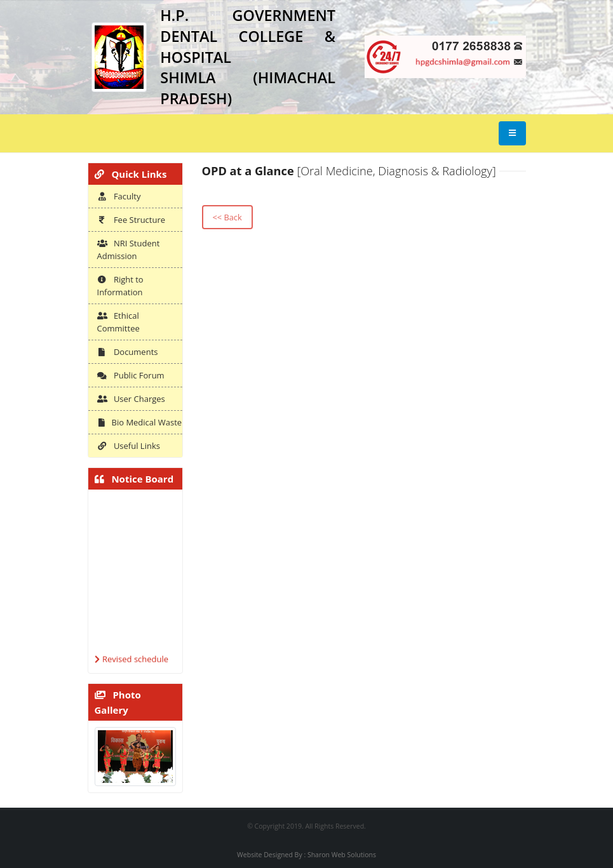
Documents (128, 352)
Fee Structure (131, 220)
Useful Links (129, 446)
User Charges (131, 399)
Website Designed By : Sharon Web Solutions (306, 855)
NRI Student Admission (129, 250)
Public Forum (131, 375)
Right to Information (120, 286)
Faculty (119, 196)
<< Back (227, 217)
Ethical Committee (118, 322)
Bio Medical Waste (140, 422)
